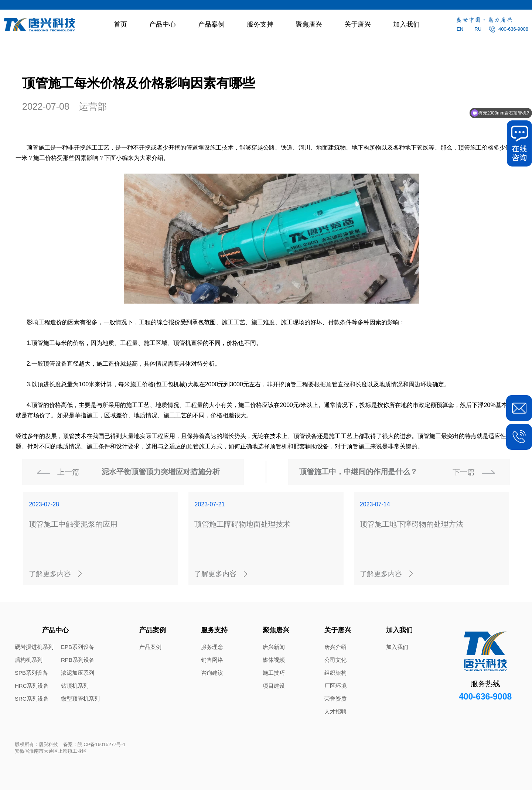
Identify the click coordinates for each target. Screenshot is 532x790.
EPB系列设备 (78, 647)
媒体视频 (274, 660)
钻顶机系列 (75, 686)
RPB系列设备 (78, 660)
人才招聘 (335, 712)
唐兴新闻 (274, 647)
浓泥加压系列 (78, 673)
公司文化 (335, 660)
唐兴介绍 (335, 647)
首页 (120, 24)
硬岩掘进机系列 (34, 647)
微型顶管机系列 (80, 699)
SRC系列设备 (32, 699)
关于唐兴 (358, 24)
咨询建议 (212, 673)
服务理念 (212, 647)
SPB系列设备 (31, 673)
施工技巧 (274, 673)
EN (460, 29)
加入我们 (406, 24)
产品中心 (163, 24)
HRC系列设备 (32, 686)
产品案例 (211, 24)
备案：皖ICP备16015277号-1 (94, 744)
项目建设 (274, 686)
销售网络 (212, 660)
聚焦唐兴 (309, 24)
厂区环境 (335, 686)
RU (478, 29)
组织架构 (335, 673)
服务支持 (260, 24)
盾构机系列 (29, 660)
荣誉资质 (335, 699)
